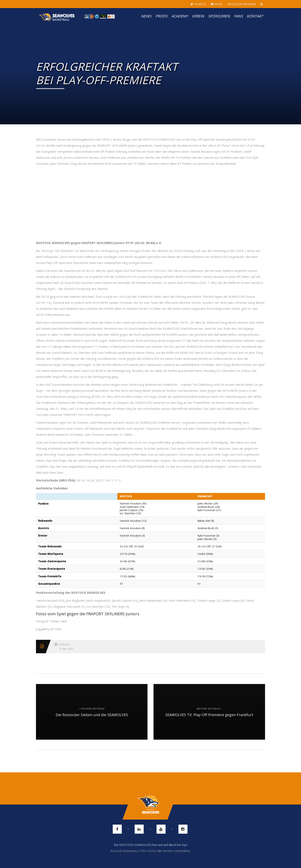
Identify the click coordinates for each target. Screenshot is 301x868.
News (146, 16)
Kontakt (255, 16)
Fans (238, 16)
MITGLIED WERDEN (241, 4)
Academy (180, 16)
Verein (198, 16)
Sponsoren (219, 16)
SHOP (217, 4)
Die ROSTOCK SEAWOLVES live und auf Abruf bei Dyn (150, 845)
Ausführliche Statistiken (52, 488)
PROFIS (161, 16)
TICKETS (198, 4)
